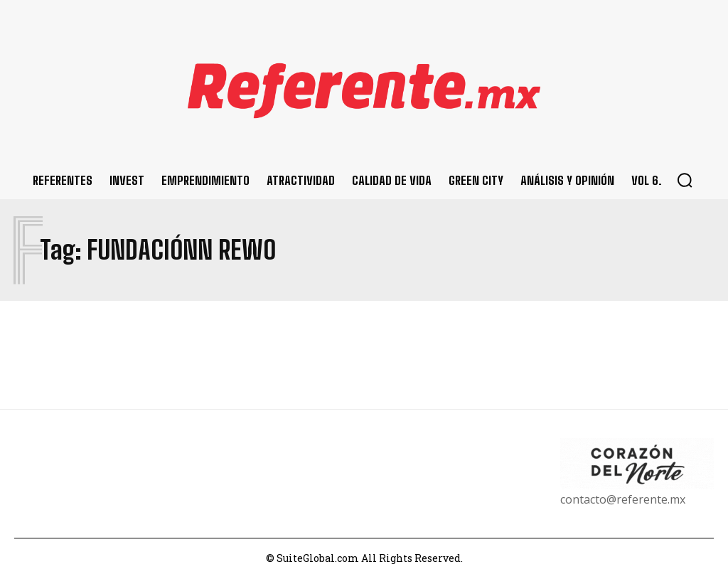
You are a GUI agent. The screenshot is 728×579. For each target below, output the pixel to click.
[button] (685, 180)
